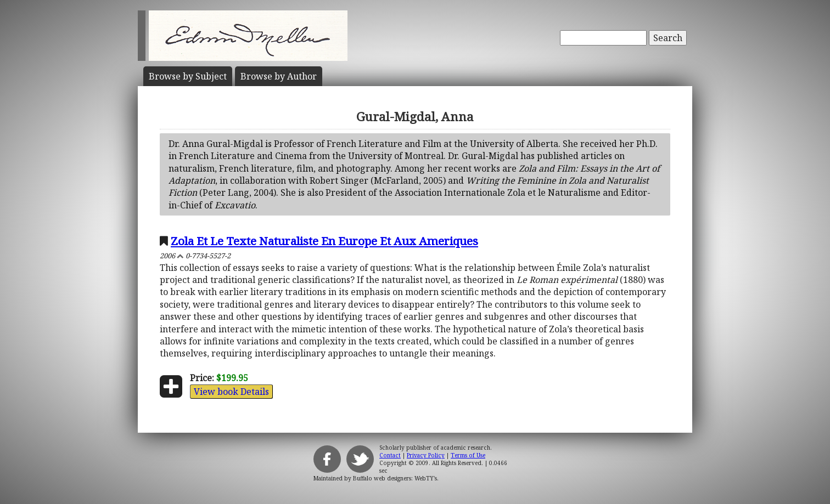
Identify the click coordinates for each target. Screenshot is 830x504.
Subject (188, 76)
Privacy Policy (426, 455)
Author (279, 76)
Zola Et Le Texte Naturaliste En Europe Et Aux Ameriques (324, 241)
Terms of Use (468, 455)
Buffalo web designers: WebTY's (395, 478)
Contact (390, 455)
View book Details (231, 392)
